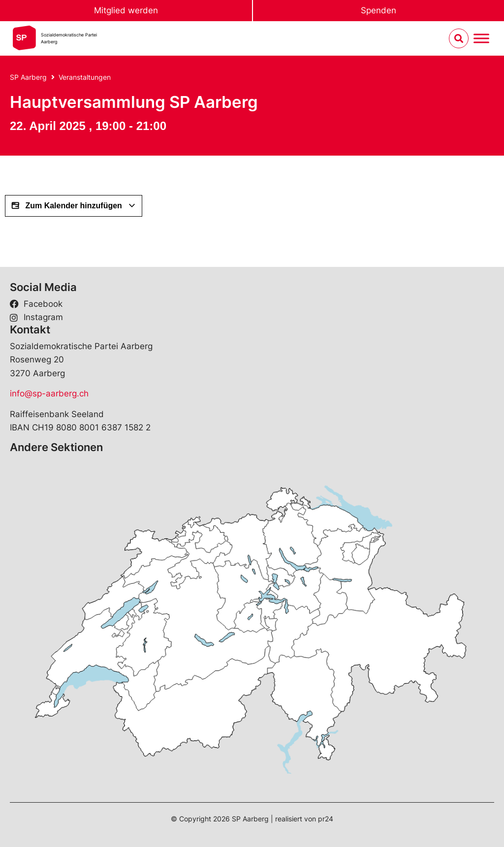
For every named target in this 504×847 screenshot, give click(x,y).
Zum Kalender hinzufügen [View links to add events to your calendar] (74, 206)
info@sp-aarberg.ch (49, 393)
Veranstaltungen (85, 77)
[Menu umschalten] (481, 39)
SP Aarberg (28, 77)
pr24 (326, 819)
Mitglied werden (126, 10)
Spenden (378, 10)
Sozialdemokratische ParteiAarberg (69, 38)
